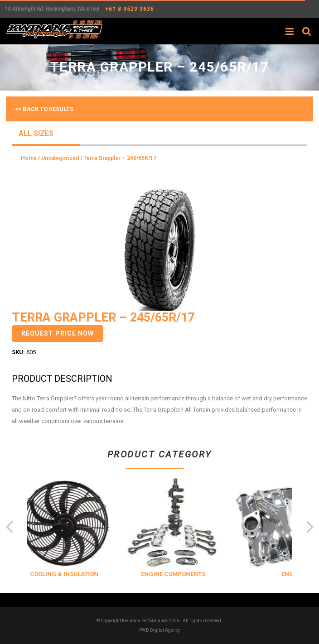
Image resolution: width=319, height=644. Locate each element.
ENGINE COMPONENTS (188, 574)
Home (29, 158)
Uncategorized (60, 158)
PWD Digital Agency (160, 630)
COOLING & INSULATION (79, 574)
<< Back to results (44, 109)
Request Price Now (58, 333)
